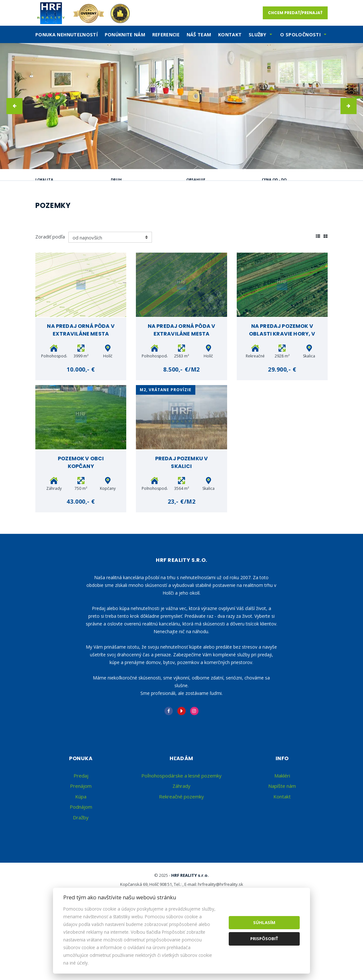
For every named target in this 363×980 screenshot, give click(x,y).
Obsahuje (196, 180)
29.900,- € (282, 431)
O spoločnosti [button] (300, 35)
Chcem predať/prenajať (295, 13)
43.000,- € (81, 563)
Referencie (166, 35)
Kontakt (230, 35)
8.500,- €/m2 (181, 431)
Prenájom (97, 212)
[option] (181, 106)
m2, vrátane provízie (166, 451)
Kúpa (136, 212)
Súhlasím (264, 922)
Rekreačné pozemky (181, 858)
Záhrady (181, 847)
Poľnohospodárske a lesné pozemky (181, 837)
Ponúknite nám (125, 35)
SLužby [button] (257, 35)
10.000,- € (81, 431)
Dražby (81, 879)
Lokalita (44, 180)
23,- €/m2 (182, 563)
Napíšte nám (282, 847)
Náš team (199, 35)
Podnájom (61, 228)
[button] (14, 106)
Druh (116, 180)
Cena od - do (274, 180)
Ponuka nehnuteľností (66, 35)
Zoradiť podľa (50, 298)
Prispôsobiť (264, 939)
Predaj (56, 212)
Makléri (282, 837)
